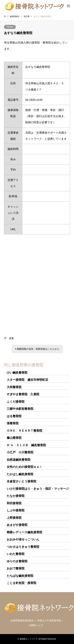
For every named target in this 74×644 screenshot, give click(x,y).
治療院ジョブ (36, 625)
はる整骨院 (14, 416)
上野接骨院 (14, 518)
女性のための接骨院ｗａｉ (24, 467)
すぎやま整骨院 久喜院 (23, 394)
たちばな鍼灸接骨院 (20, 576)
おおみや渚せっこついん (23, 539)
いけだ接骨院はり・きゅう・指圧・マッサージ (38, 489)
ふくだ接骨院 (16, 402)
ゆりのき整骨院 (17, 561)
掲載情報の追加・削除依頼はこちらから (37, 349)
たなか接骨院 (16, 496)
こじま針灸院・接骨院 (22, 583)
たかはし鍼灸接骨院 (20, 474)
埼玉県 (10, 27)
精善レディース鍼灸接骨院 (24, 532)
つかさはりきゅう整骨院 (23, 547)
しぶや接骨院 (16, 510)
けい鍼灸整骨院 (17, 373)
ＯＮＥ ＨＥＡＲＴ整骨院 (24, 431)
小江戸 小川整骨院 (20, 452)
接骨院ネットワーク (29, 639)
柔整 (11, 338)
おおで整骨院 (16, 568)
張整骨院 (13, 423)
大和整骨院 (14, 387)
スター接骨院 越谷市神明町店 (27, 380)
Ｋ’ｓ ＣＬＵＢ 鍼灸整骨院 (26, 445)
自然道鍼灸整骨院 (19, 460)
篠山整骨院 (14, 438)
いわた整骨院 (16, 554)
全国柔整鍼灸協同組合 (22, 621)
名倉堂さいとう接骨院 (22, 481)
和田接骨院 (14, 503)
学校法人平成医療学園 (49, 621)
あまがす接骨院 (17, 525)
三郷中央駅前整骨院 (20, 409)
